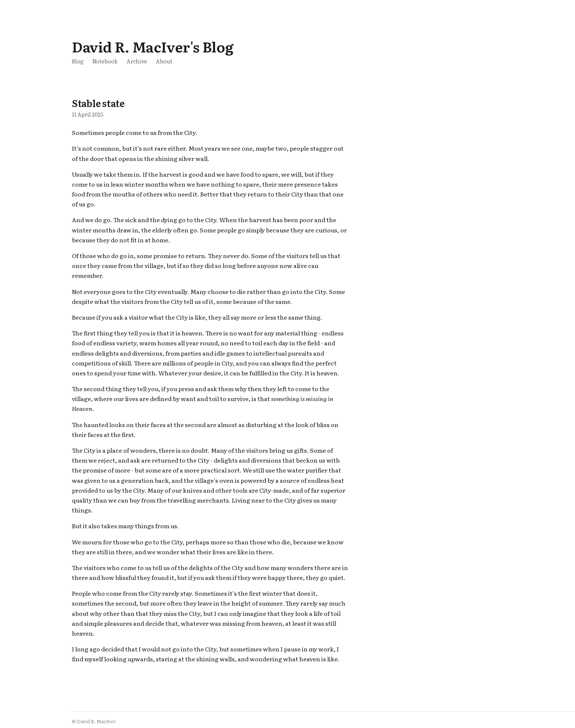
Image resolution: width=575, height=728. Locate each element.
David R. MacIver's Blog (153, 46)
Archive (137, 61)
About (164, 61)
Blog (78, 61)
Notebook (105, 61)
